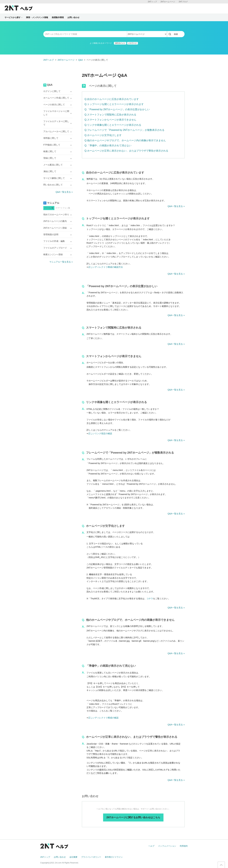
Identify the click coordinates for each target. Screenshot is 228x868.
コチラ (150, 599)
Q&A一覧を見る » (176, 206)
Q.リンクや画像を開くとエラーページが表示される (113, 125)
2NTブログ (183, 2)
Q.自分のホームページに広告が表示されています (112, 99)
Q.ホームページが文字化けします (103, 135)
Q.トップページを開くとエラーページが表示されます (114, 104)
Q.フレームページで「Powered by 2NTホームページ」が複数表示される (124, 130)
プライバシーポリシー (91, 857)
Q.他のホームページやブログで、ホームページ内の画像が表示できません (125, 140)
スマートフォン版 (63, 208)
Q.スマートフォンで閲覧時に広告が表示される (110, 115)
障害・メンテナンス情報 (37, 17)
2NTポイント (120, 43)
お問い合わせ (73, 17)
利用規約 (184, 846)
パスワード (133, 43)
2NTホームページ (168, 2)
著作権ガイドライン (114, 857)
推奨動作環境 (58, 17)
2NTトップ (152, 2)
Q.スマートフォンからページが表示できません (110, 120)
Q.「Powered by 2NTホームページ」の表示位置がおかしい (117, 109)
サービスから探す (14, 17)
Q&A (81, 60)
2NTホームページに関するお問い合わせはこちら (133, 817)
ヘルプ (151, 846)
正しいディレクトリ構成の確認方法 (106, 267)
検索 (176, 34)
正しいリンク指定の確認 (100, 433)
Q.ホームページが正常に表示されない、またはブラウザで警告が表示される (126, 151)
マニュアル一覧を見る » (61, 262)
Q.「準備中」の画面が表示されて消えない (108, 145)
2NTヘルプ (49, 60)
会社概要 (73, 857)
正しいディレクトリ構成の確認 (103, 718)
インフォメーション (167, 846)
